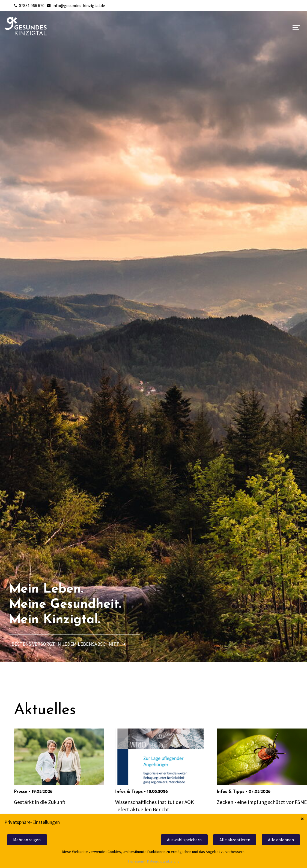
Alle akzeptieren (235, 840)
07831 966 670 (29, 5)
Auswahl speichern (184, 840)
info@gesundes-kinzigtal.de (76, 5)
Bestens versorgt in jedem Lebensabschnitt (69, 644)
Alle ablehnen (281, 840)
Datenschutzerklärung (163, 862)
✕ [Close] (302, 819)
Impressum (136, 862)
